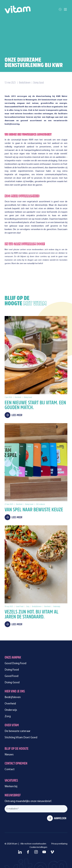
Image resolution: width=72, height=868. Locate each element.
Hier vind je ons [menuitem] (15, 692)
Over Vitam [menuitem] (12, 725)
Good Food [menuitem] (11, 676)
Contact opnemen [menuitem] (16, 764)
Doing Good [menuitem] (12, 683)
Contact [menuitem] (10, 769)
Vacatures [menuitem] (11, 781)
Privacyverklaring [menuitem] (59, 844)
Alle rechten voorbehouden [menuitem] (33, 844)
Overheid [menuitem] (10, 704)
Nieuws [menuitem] (9, 755)
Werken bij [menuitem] (11, 786)
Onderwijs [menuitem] (11, 710)
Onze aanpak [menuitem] (13, 658)
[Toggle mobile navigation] (65, 9)
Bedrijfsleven (25, 83)
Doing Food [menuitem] (12, 670)
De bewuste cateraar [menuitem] (18, 731)
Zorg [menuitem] (8, 716)
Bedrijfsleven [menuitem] (13, 697)
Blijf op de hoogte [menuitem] (17, 749)
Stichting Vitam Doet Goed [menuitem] (21, 738)
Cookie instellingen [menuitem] (38, 847)
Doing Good (39, 83)
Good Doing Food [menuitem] (15, 663)
